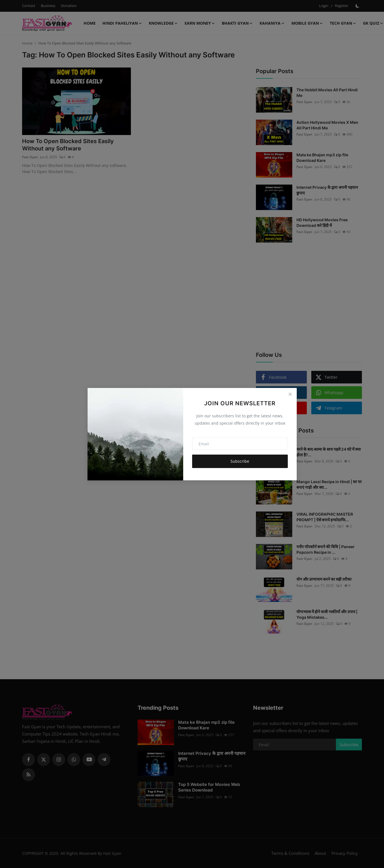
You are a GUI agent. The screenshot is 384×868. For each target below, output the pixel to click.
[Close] (290, 394)
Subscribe (240, 461)
